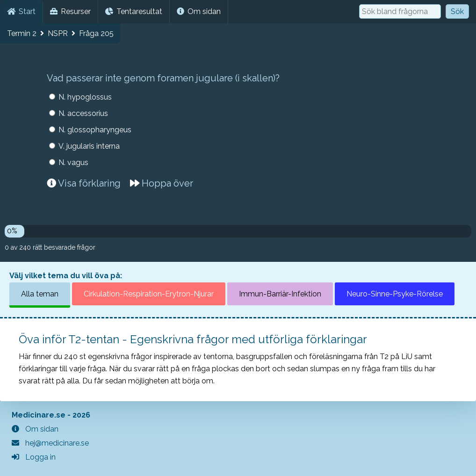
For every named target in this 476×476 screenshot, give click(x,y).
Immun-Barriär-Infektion (280, 294)
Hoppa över (162, 183)
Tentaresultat (134, 11)
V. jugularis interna (89, 146)
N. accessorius (83, 113)
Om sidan (199, 11)
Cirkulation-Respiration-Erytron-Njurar (149, 294)
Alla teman (40, 294)
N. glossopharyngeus (95, 130)
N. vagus (73, 162)
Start (21, 11)
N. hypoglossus (85, 97)
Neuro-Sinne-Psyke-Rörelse (395, 294)
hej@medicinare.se (50, 443)
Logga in (34, 457)
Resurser (70, 11)
